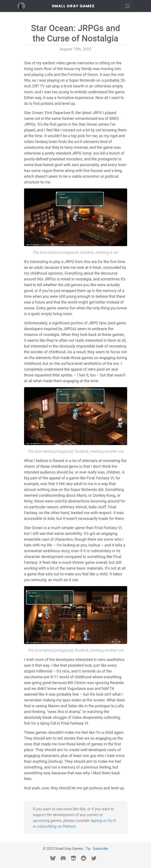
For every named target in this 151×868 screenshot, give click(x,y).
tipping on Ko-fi (103, 821)
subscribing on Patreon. (57, 826)
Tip (88, 849)
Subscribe (101, 849)
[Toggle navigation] (128, 6)
